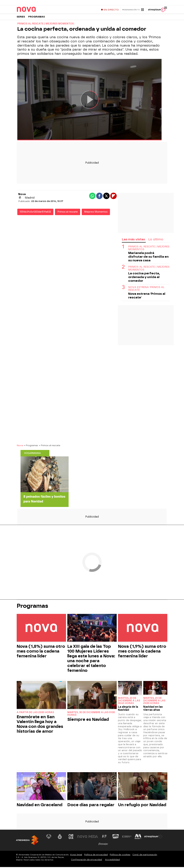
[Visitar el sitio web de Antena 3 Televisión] (49, 837)
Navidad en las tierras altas (153, 709)
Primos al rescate (68, 213)
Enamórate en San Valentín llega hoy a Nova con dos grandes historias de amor (40, 725)
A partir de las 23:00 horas (35, 713)
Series (21, 18)
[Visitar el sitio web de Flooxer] (103, 845)
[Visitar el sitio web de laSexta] (60, 837)
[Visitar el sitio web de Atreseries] (105, 837)
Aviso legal (76, 856)
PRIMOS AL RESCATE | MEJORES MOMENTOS (149, 249)
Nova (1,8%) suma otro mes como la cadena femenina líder (41, 652)
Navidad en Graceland (40, 806)
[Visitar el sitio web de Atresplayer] (153, 837)
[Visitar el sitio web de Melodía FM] (138, 837)
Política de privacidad (96, 856)
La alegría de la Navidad (128, 709)
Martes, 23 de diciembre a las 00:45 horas (129, 702)
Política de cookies (120, 856)
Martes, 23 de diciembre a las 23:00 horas (154, 702)
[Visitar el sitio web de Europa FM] (127, 837)
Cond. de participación (145, 856)
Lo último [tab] (156, 240)
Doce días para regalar (91, 806)
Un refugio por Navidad (142, 806)
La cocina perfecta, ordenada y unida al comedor (144, 278)
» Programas (31, 446)
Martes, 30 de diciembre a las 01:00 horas (91, 715)
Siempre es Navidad (88, 720)
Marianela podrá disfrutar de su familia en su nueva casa (148, 258)
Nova (20, 446)
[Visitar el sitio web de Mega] (93, 837)
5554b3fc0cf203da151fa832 (35, 213)
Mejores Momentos (96, 213)
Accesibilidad (112, 861)
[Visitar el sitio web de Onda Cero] (116, 837)
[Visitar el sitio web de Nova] (82, 837)
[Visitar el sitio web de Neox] (71, 837)
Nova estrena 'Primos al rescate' (146, 290)
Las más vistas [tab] (133, 240)
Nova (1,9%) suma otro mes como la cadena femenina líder (142, 652)
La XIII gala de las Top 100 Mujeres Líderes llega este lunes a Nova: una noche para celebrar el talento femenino (91, 659)
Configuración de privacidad (86, 861)
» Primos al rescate (50, 446)
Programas (37, 18)
